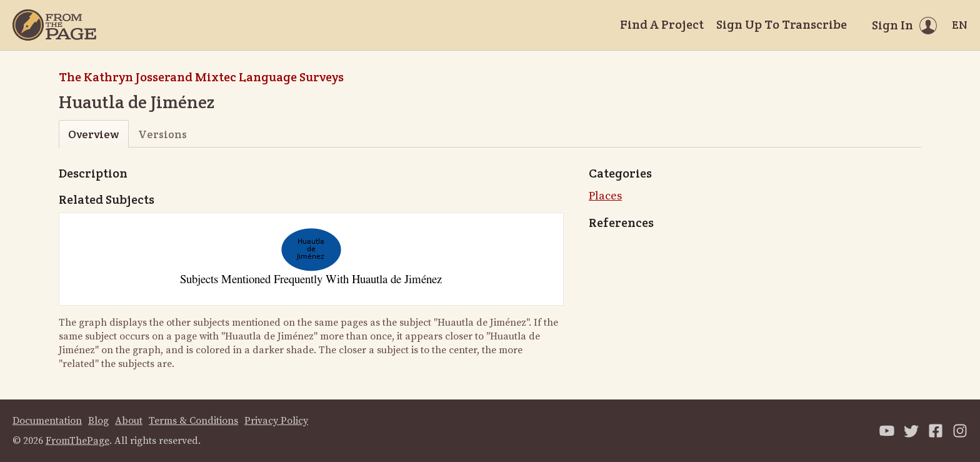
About (129, 421)
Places (605, 196)
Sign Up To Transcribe (782, 24)
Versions (162, 134)
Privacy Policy (276, 421)
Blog (98, 421)
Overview (93, 134)
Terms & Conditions (193, 421)
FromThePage (77, 441)
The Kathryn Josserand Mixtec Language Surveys (201, 77)
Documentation (47, 421)
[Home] (54, 25)
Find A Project (662, 24)
